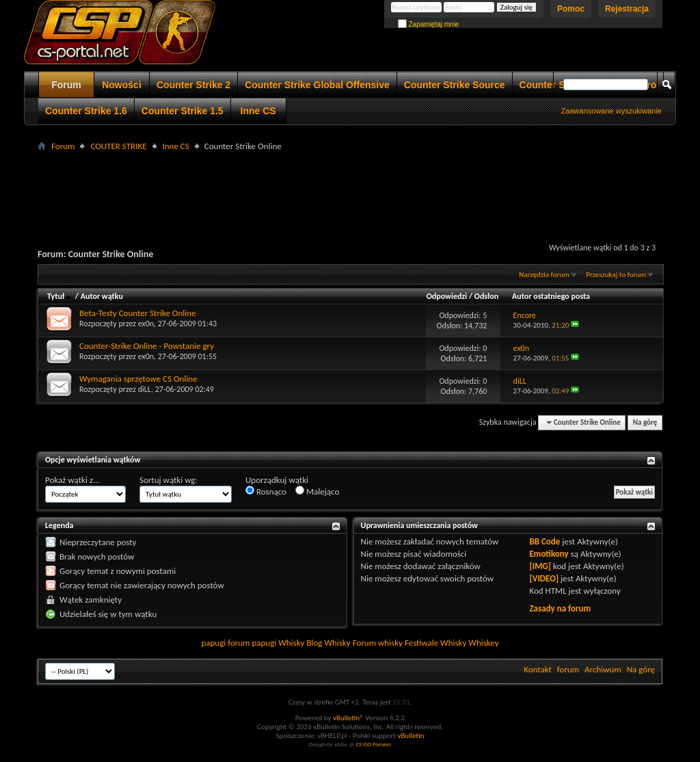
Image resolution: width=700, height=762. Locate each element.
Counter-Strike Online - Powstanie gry (147, 346)
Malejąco (317, 491)
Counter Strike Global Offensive (317, 85)
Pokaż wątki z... (72, 480)
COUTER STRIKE (118, 146)
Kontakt (538, 669)
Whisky (291, 643)
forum (568, 669)
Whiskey (483, 643)
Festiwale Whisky (435, 643)
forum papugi (252, 643)
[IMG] (540, 566)
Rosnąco (266, 491)
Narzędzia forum (544, 275)
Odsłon (486, 296)
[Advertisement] (350, 185)
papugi (213, 643)
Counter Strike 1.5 (183, 111)
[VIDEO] (544, 578)
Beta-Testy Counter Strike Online (138, 313)
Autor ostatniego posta (551, 296)
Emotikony (549, 554)
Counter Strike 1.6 (86, 111)
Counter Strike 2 (193, 85)
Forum (66, 85)
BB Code (544, 541)
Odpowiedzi (447, 296)
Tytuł (60, 296)
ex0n (146, 324)
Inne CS (258, 111)
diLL (145, 389)
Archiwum (603, 669)
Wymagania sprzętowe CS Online (138, 379)
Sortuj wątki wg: (169, 480)
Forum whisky (378, 643)
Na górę (645, 422)
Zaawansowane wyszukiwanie (611, 111)
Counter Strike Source (455, 85)
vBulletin (410, 736)
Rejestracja (627, 9)
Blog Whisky (328, 643)
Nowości (122, 85)
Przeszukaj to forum (616, 275)
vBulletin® (348, 718)
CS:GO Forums (373, 744)
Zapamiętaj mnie (429, 24)
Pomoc (571, 9)
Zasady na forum (560, 608)
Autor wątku (102, 296)
